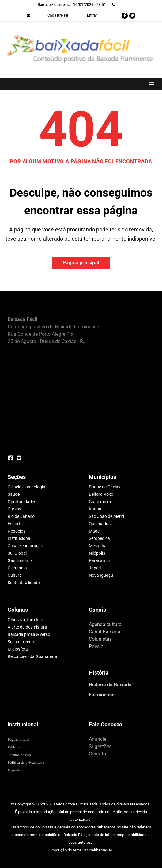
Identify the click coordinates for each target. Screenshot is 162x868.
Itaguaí (96, 509)
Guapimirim (100, 502)
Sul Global (17, 553)
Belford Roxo (101, 494)
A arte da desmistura (27, 627)
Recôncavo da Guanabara (32, 656)
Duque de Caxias (105, 487)
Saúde (14, 494)
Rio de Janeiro (21, 516)
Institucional (19, 538)
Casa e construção (25, 546)
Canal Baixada (105, 632)
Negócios (17, 531)
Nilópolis (97, 553)
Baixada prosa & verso (29, 634)
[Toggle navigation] (81, 84)
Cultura (15, 575)
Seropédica (99, 538)
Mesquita (98, 546)
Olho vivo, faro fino (25, 620)
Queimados (100, 524)
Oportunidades (22, 502)
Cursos (14, 509)
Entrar (92, 15)
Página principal (81, 263)
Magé (94, 531)
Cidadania (17, 568)
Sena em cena (21, 642)
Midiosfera (18, 649)
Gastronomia (20, 560)
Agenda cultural (106, 624)
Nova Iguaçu (101, 575)
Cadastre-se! (58, 15)
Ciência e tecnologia (26, 487)
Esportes (16, 524)
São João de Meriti (106, 516)
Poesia (96, 646)
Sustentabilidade (24, 583)
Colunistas (100, 639)
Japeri (95, 568)
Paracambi (99, 560)
